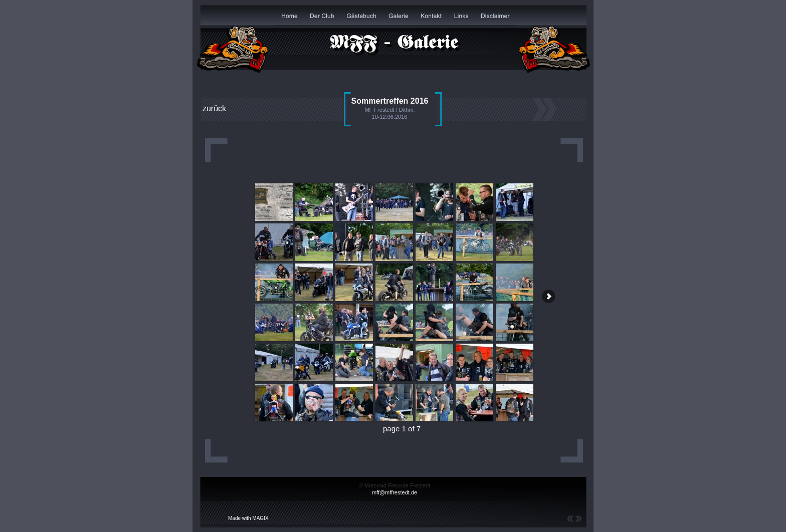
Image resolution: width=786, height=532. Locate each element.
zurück (214, 108)
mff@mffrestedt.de (395, 492)
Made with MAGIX (248, 518)
